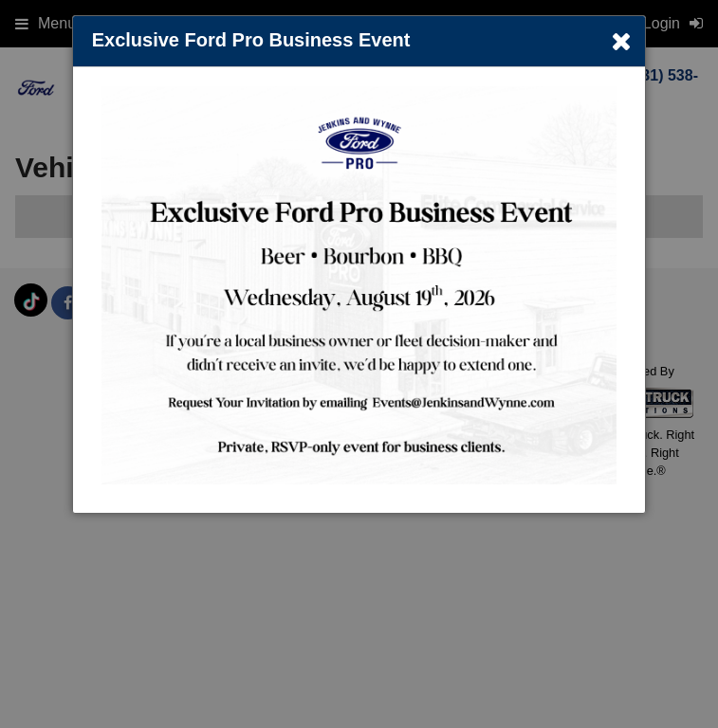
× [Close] (621, 42)
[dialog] (359, 264)
